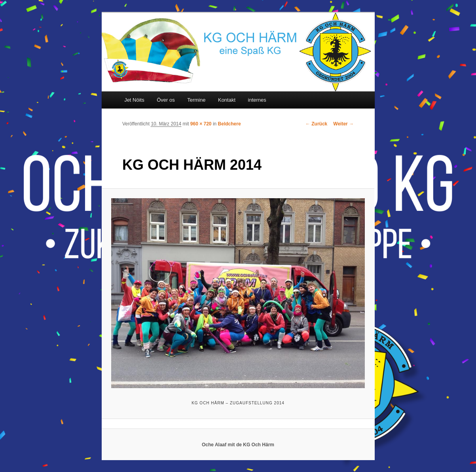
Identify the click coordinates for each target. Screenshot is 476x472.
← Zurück (316, 124)
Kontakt (227, 100)
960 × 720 (201, 124)
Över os (166, 100)
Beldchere (229, 124)
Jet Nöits (134, 100)
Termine (196, 100)
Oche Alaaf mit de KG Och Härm (238, 445)
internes (257, 100)
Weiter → (343, 124)
